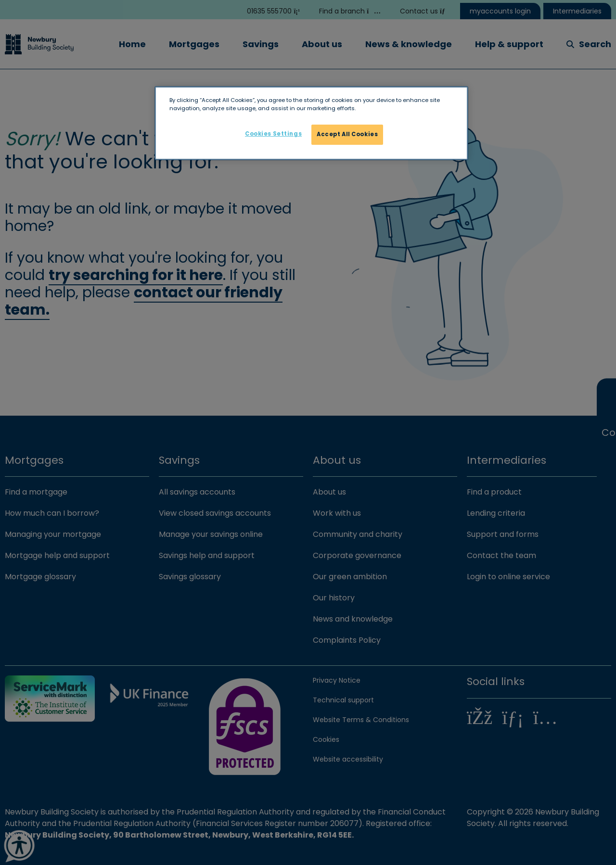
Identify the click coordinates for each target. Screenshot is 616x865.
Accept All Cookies (347, 134)
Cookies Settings (273, 134)
